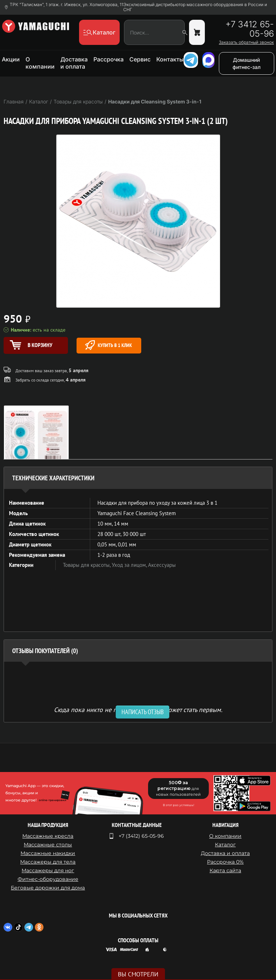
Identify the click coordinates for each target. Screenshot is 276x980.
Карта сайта (225, 870)
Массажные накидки (48, 853)
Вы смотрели (138, 974)
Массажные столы (48, 845)
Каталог (225, 845)
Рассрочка (109, 59)
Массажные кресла (48, 836)
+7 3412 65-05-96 (250, 29)
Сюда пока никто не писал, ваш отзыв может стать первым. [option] (138, 709)
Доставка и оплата (74, 63)
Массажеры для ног (48, 870)
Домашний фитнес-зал (247, 63)
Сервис (140, 59)
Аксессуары (162, 565)
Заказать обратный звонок (246, 42)
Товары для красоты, (87, 565)
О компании (40, 63)
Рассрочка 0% (225, 862)
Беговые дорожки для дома (48, 888)
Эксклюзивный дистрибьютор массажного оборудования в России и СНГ (195, 7)
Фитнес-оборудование (48, 879)
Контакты (170, 59)
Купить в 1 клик (109, 345)
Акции (11, 59)
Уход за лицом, (130, 565)
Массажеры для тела (48, 862)
